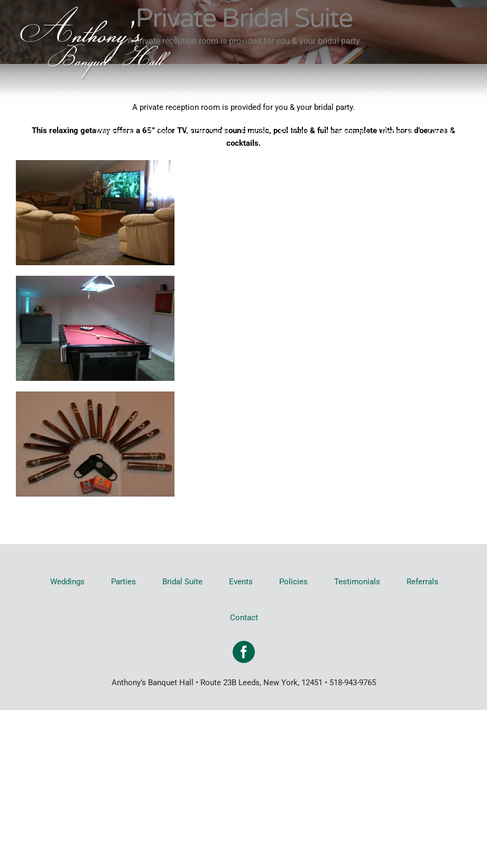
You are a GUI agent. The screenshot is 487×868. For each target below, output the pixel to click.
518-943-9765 (353, 683)
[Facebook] (244, 652)
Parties (123, 582)
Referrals (422, 582)
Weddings (67, 582)
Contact (244, 618)
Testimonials (357, 582)
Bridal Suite (182, 582)
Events (241, 582)
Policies (293, 582)
